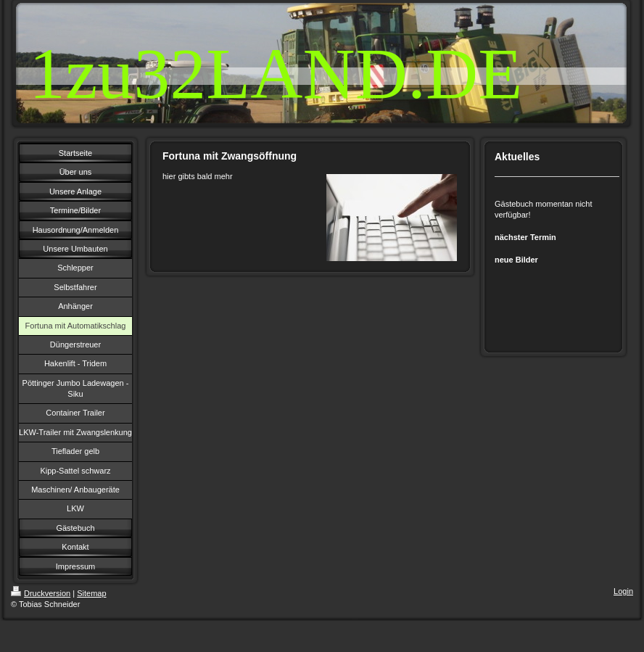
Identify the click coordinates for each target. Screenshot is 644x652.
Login (623, 591)
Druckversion (41, 593)
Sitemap (91, 593)
